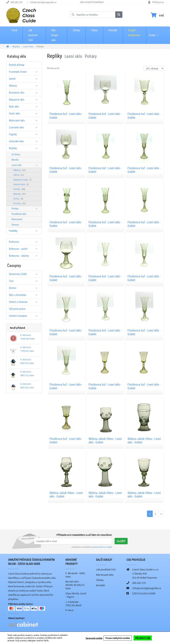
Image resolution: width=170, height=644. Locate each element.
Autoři (24, 79)
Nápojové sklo (24, 100)
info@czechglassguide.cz (43, 2)
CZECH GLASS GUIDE (144, 593)
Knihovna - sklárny (24, 256)
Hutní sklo (24, 114)
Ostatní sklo (21, 184)
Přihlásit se (158, 2)
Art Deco (16, 154)
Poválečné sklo (19, 214)
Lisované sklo (24, 127)
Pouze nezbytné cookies (118, 638)
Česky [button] (152, 33)
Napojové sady (22, 180)
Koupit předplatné (134, 33)
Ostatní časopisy (24, 316)
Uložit (121, 541)
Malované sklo (24, 120)
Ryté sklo (24, 107)
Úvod (14, 30)
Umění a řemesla (24, 302)
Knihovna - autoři (24, 249)
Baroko (15, 160)
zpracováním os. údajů (102, 547)
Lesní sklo (26, 165)
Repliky (24, 148)
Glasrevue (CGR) (24, 274)
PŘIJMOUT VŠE (143, 638)
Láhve (19, 175)
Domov (24, 288)
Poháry (19, 189)
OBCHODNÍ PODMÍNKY (92, 2)
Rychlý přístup (17, 65)
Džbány (19, 170)
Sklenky (20, 194)
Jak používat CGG (33, 35)
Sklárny (24, 86)
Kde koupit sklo (55, 35)
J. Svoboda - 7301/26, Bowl (73, 603)
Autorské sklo (24, 141)
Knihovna (24, 242)
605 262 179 (17, 2)
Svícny (18, 199)
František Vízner (24, 72)
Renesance (17, 219)
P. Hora (69, 610)
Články (77, 30)
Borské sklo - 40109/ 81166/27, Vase (75, 585)
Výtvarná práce (17, 309)
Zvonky (19, 203)
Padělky (24, 231)
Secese (15, 225)
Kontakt (113, 30)
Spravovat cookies (94, 638)
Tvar (24, 281)
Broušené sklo (24, 93)
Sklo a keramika (24, 295)
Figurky (24, 134)
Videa (94, 30)
